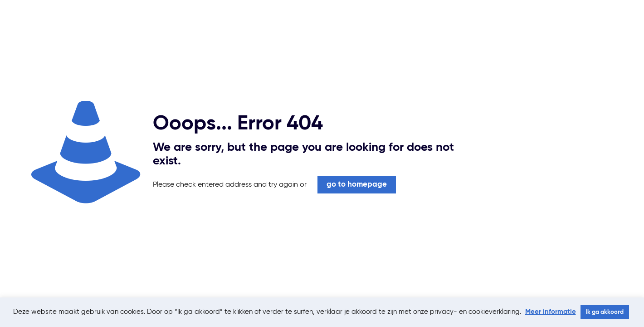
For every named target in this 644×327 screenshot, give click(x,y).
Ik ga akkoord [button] (605, 312)
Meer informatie (551, 312)
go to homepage (357, 185)
